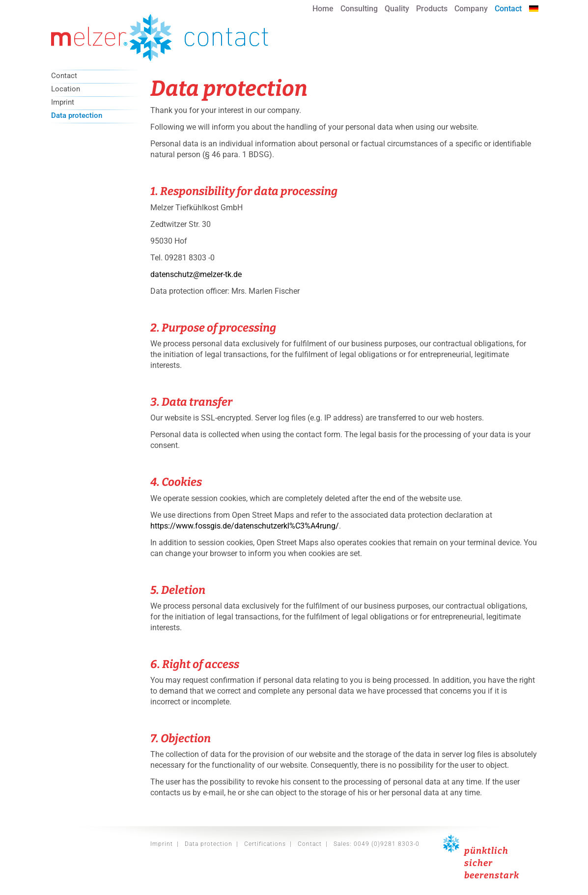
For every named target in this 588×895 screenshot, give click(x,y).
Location (66, 89)
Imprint (63, 103)
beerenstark (492, 875)
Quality (397, 9)
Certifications (265, 844)
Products (432, 9)
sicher (478, 863)
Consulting (359, 9)
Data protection (77, 116)
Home (323, 9)
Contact (508, 9)
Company (471, 9)
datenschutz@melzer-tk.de (196, 274)
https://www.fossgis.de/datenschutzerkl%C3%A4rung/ (245, 526)
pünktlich (486, 851)
